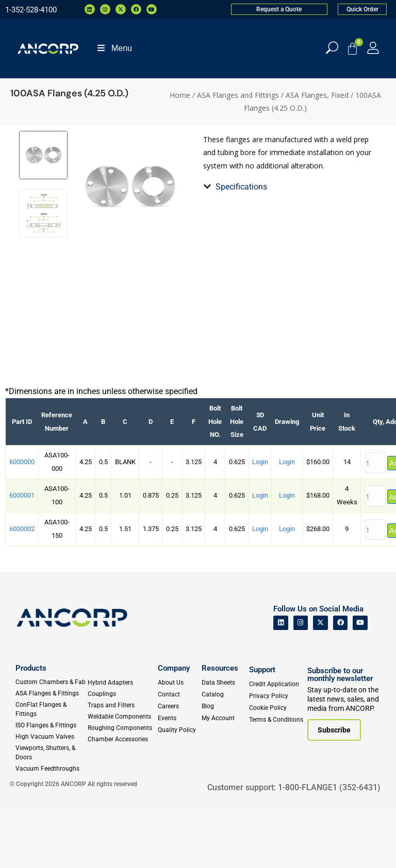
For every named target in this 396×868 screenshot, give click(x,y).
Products (31, 726)
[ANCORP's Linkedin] (281, 681)
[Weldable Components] (121, 775)
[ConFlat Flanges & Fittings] (51, 768)
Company (174, 726)
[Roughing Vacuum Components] (121, 786)
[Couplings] (121, 752)
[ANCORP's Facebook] (341, 681)
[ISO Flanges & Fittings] (51, 784)
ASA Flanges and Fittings (238, 95)
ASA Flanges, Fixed (317, 95)
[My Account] (373, 48)
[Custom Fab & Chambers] (51, 740)
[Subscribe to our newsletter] (334, 789)
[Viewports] (51, 811)
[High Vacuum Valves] (51, 795)
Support (262, 728)
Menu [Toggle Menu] (114, 48)
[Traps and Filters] (121, 763)
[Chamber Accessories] (121, 797)
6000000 (22, 520)
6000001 (22, 554)
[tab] (209, 236)
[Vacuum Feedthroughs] (51, 827)
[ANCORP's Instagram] (301, 681)
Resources (220, 726)
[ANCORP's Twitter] (320, 681)
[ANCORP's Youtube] (360, 681)
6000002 (22, 588)
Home (180, 95)
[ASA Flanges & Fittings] (51, 752)
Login (260, 520)
